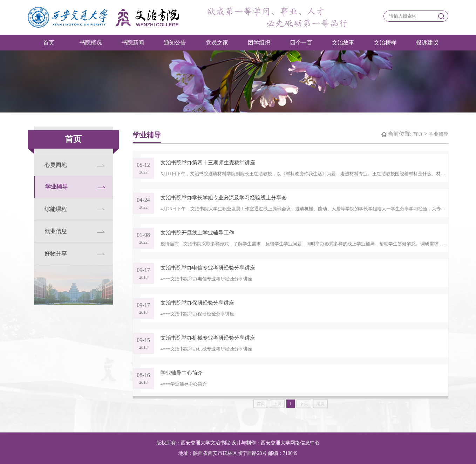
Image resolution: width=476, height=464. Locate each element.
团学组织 (259, 43)
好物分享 (56, 254)
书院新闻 (133, 43)
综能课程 (56, 209)
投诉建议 (427, 43)
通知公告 (175, 43)
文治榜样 (385, 43)
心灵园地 (56, 165)
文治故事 (343, 43)
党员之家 (217, 43)
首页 (49, 43)
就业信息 (56, 231)
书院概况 (91, 43)
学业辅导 (56, 187)
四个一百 (301, 43)
